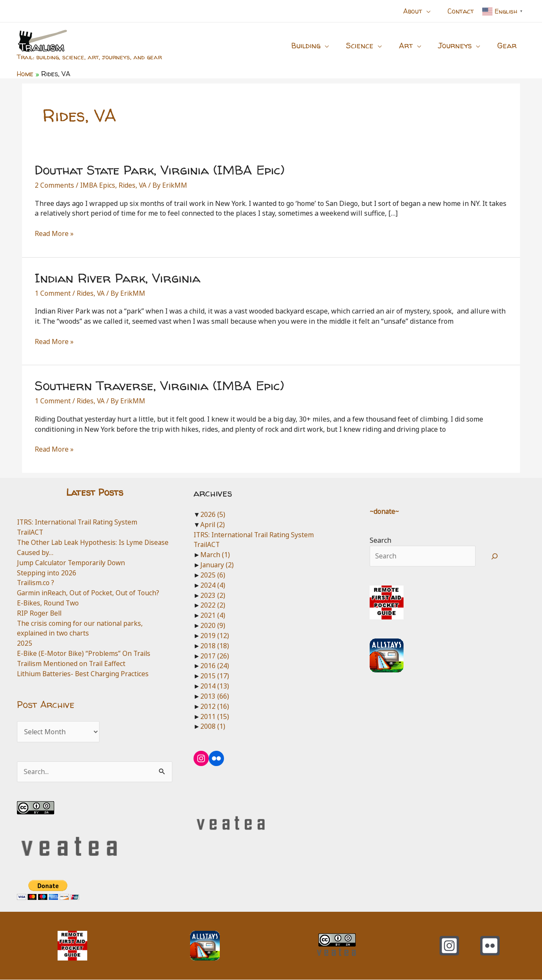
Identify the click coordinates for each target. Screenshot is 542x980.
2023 (213, 595)
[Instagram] (449, 946)
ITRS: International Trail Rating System (79, 522)
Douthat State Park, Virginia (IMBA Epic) (160, 170)
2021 (213, 615)
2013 (215, 696)
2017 (215, 656)
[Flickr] (490, 946)
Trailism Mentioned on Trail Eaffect (73, 664)
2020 (213, 625)
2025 (25, 643)
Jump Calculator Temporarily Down (73, 563)
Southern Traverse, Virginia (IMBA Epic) (159, 385)
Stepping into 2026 (47, 573)
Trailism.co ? (37, 583)
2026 (213, 514)
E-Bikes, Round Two (49, 603)
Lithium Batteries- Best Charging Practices (85, 674)
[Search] (495, 556)
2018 (215, 646)
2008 (213, 726)
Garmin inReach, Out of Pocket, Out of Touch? (89, 593)
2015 (215, 676)
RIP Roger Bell (40, 613)
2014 (215, 686)
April (213, 525)
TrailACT (31, 532)
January (217, 565)
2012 (215, 706)
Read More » (54, 234)
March (215, 555)
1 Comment (53, 293)
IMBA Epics (98, 185)
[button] (431, 11)
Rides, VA (134, 185)
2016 (215, 666)
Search (380, 540)
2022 (213, 605)
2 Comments (54, 185)
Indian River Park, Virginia (118, 278)
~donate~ (385, 511)
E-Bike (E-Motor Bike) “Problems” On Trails (86, 653)
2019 (215, 636)
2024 (213, 585)
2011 (215, 716)
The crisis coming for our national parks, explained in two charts (82, 628)
